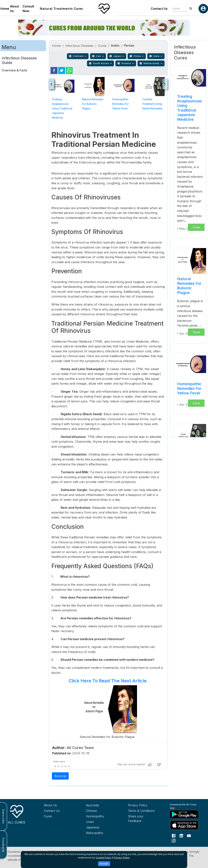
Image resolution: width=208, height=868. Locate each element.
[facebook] (54, 70)
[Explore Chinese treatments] (100, 811)
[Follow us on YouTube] (189, 835)
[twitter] (62, 70)
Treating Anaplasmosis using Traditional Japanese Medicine (62, 108)
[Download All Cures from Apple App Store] (184, 825)
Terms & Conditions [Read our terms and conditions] (141, 811)
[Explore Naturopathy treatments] (100, 833)
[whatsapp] (69, 70)
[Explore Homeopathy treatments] (100, 816)
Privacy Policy (122, 858)
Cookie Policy (104, 858)
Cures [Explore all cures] (48, 816)
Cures (78, 9)
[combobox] (177, 8)
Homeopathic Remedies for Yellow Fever (121, 104)
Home (5, 9)
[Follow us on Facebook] (174, 835)
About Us (15, 9)
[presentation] (52, 84)
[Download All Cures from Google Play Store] (184, 814)
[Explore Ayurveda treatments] (100, 805)
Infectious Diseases (79, 46)
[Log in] (203, 9)
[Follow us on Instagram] (174, 840)
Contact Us (159, 9)
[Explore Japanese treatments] (100, 827)
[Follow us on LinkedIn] (181, 835)
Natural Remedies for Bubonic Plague (93, 104)
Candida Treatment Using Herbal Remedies (152, 104)
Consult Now (28, 9)
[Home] (104, 9)
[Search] (191, 9)
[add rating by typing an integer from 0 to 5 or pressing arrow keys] (62, 766)
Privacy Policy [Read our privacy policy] (138, 805)
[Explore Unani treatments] (100, 822)
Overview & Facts (14, 70)
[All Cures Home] (17, 814)
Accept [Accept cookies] (104, 864)
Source (60, 776)
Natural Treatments (56, 9)
